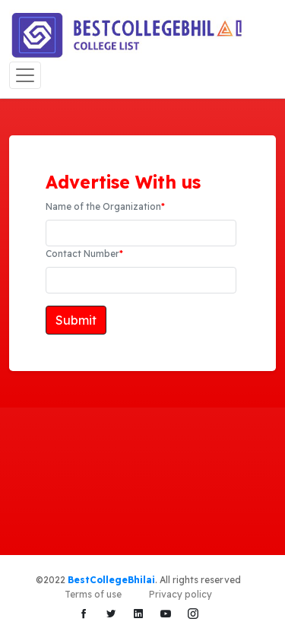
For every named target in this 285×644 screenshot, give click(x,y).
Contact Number (84, 254)
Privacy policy (180, 594)
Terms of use (93, 594)
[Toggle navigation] (25, 75)
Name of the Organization (105, 206)
